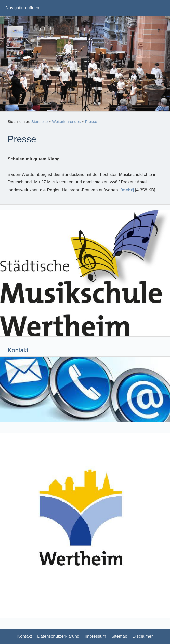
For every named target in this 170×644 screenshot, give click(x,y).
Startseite (40, 121)
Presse (91, 121)
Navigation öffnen (22, 8)
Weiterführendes (66, 121)
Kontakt (25, 636)
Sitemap (119, 636)
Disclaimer (143, 636)
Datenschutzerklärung (58, 636)
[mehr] (127, 190)
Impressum (95, 636)
